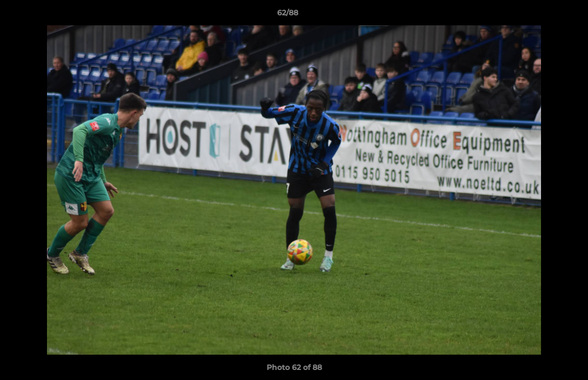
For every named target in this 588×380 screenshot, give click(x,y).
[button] (544, 15)
